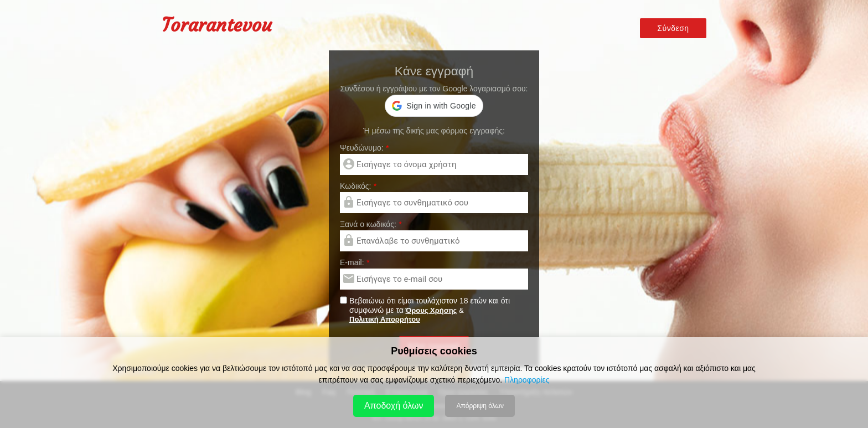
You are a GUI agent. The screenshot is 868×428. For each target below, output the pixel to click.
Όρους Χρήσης (431, 310)
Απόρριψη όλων (480, 406)
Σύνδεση (673, 29)
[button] (434, 106)
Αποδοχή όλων (394, 406)
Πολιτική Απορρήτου (385, 319)
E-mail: (355, 262)
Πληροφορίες (527, 380)
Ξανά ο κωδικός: (371, 224)
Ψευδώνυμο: (364, 148)
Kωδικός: (358, 186)
